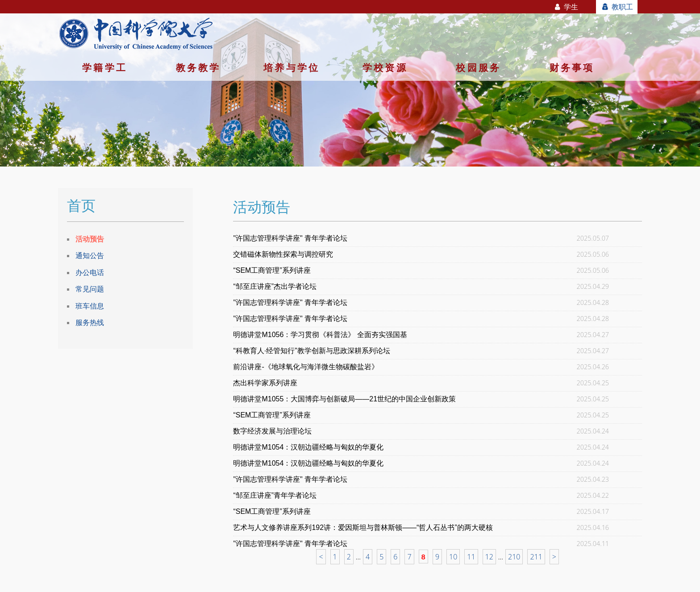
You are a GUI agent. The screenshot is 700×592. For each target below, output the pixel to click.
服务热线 (90, 322)
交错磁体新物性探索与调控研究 (283, 254)
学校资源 (385, 67)
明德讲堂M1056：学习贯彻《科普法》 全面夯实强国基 (320, 335)
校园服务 (478, 67)
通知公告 (90, 255)
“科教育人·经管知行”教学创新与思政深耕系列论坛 (311, 351)
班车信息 (90, 306)
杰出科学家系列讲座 (265, 383)
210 (514, 557)
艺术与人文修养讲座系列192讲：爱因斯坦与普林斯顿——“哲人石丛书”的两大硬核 (363, 527)
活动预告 (90, 239)
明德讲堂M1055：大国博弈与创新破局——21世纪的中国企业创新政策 (344, 399)
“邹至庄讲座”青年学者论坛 (275, 495)
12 (489, 557)
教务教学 (198, 67)
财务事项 (572, 67)
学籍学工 (105, 67)
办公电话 (90, 272)
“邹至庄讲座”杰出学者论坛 (275, 286)
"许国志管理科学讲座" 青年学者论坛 (290, 238)
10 (453, 557)
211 (536, 557)
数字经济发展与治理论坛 (272, 431)
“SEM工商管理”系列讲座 (272, 270)
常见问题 (90, 289)
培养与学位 (292, 67)
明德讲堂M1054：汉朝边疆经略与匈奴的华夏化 (308, 447)
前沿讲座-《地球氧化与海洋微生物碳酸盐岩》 (306, 367)
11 (471, 557)
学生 (566, 7)
